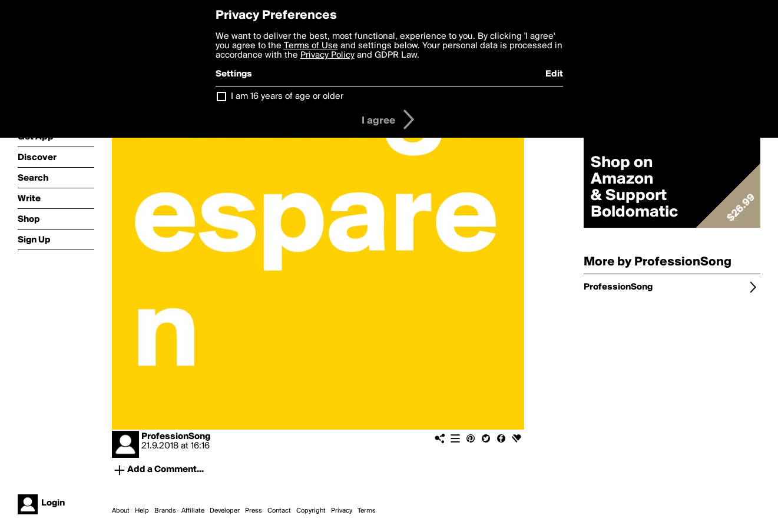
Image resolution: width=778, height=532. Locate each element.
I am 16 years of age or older (287, 97)
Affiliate (193, 511)
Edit (554, 74)
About (121, 511)
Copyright (311, 511)
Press (254, 511)
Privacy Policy (327, 55)
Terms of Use (311, 46)
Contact (279, 511)
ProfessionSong (176, 437)
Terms (367, 511)
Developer (225, 511)
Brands (165, 511)
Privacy (342, 511)
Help (142, 511)
